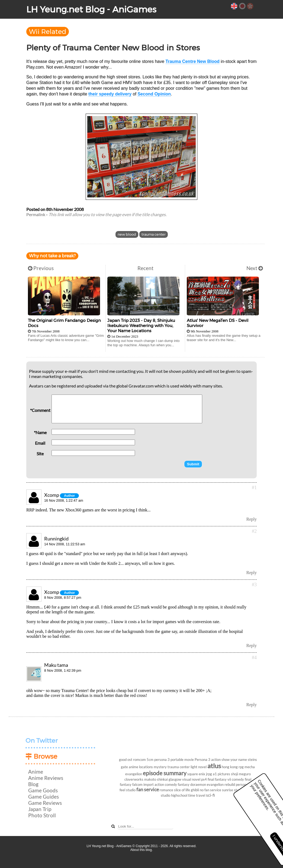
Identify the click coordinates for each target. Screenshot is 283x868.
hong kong (230, 767)
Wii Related (48, 32)
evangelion (134, 774)
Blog (33, 784)
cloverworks (134, 779)
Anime (36, 772)
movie (189, 760)
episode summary (165, 773)
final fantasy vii (219, 779)
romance (166, 790)
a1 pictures (221, 774)
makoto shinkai (156, 779)
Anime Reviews (46, 778)
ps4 (204, 779)
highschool (179, 795)
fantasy (184, 784)
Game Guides (44, 797)
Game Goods (43, 790)
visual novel (191, 779)
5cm (150, 760)
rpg (241, 767)
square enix (196, 774)
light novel (199, 767)
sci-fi (210, 795)
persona (242, 784)
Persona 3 (202, 760)
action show (220, 760)
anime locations (141, 767)
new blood (127, 234)
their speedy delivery (110, 94)
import (149, 784)
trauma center (154, 234)
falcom (137, 784)
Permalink (36, 214)
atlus (214, 766)
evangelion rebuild (221, 784)
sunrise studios (234, 790)
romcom (139, 760)
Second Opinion (154, 94)
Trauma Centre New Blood (193, 61)
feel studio (128, 790)
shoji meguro (241, 774)
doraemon (198, 784)
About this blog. (142, 850)
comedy (238, 779)
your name (239, 760)
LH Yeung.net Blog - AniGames (91, 9)
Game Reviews (45, 803)
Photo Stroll (42, 815)
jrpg (209, 774)
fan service (148, 789)
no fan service (210, 790)
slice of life (182, 790)
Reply (252, 519)
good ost (126, 760)
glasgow (175, 779)
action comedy (166, 784)
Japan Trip (40, 809)
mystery (160, 767)
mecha (250, 767)
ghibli (195, 790)
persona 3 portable (169, 760)
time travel (197, 795)
